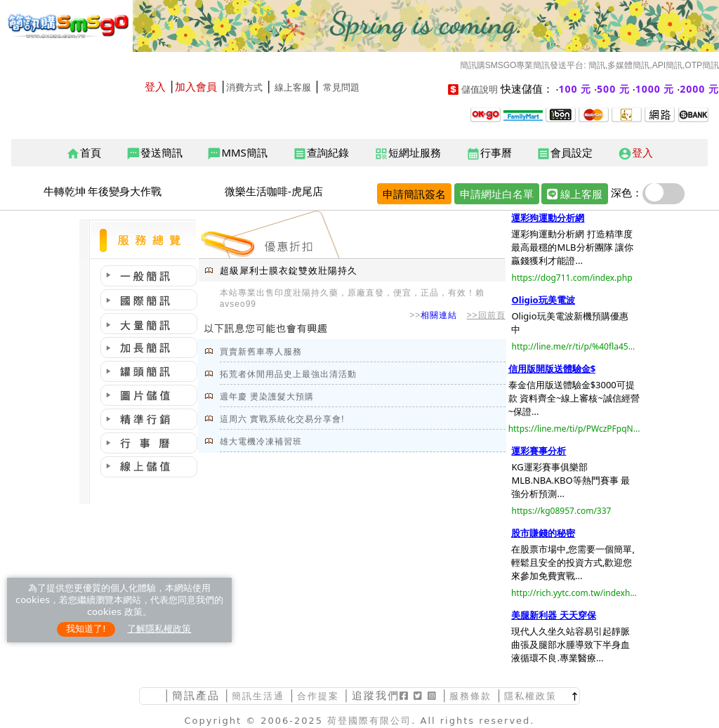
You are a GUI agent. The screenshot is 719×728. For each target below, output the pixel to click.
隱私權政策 (530, 696)
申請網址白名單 (497, 194)
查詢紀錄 (321, 153)
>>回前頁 (486, 315)
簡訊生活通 (258, 696)
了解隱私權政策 (159, 629)
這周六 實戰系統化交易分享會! (282, 419)
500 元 (613, 89)
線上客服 (293, 87)
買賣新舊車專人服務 (261, 352)
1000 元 (655, 89)
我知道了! (86, 629)
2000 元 (699, 89)
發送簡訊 (154, 153)
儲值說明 (480, 90)
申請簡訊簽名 (414, 194)
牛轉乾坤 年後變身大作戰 (103, 191)
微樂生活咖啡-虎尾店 (274, 191)
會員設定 (565, 153)
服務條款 (470, 696)
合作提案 (318, 696)
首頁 (84, 153)
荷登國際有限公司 (369, 721)
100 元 (575, 89)
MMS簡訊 (237, 153)
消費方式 (244, 87)
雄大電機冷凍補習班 (261, 442)
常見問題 (341, 87)
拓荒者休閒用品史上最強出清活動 (288, 374)
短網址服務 (408, 153)
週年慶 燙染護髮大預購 (267, 397)
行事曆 (489, 153)
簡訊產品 (196, 695)
